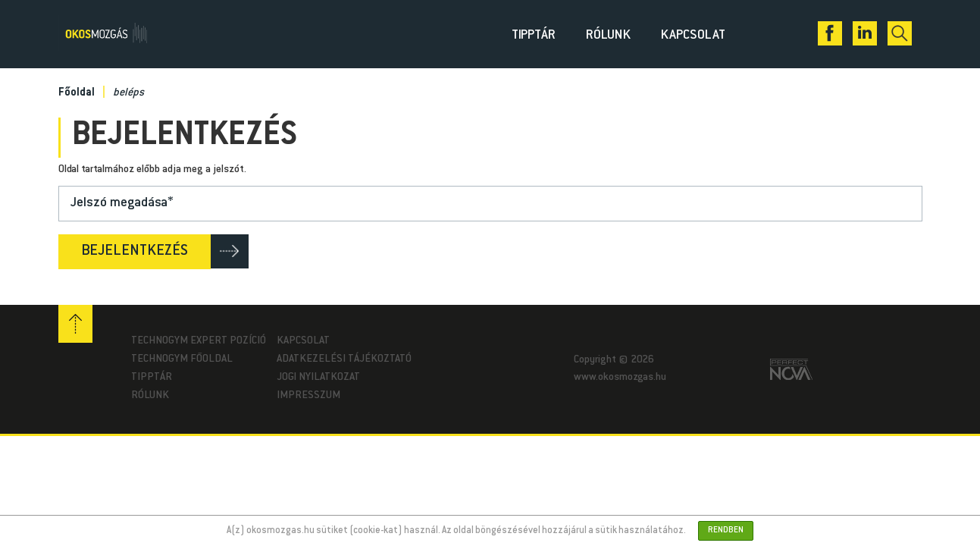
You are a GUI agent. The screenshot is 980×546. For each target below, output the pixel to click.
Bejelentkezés (135, 251)
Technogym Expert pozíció (199, 341)
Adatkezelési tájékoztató (344, 359)
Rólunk (608, 36)
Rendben (726, 530)
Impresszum (308, 396)
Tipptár (534, 36)
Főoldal (77, 93)
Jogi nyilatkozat (318, 378)
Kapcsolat (693, 36)
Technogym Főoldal (182, 359)
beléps (128, 93)
